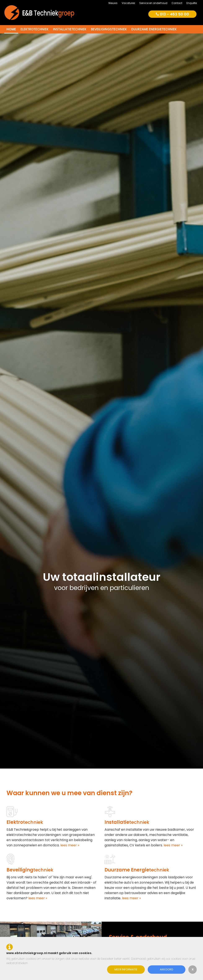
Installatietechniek (70, 29)
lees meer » (69, 845)
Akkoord (167, 969)
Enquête (192, 3)
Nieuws (113, 3)
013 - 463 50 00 (172, 14)
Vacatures (128, 3)
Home (11, 29)
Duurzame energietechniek (154, 29)
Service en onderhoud (153, 3)
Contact (177, 3)
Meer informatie (126, 969)
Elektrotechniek (34, 29)
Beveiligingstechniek (109, 29)
